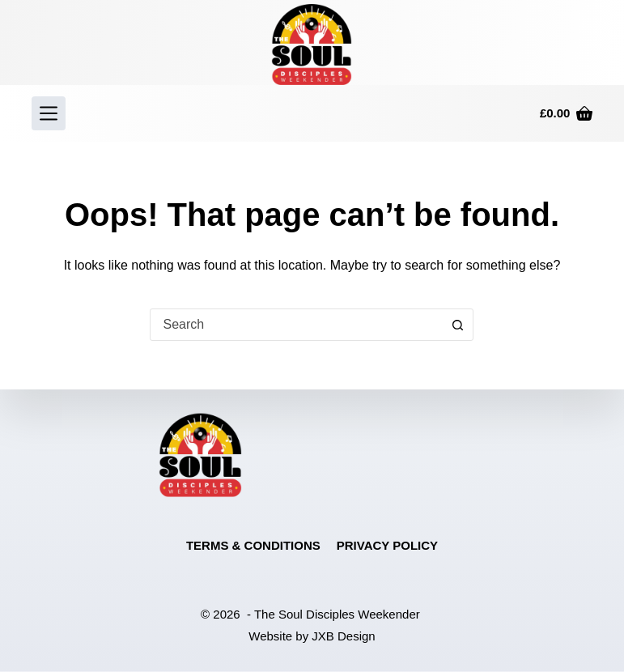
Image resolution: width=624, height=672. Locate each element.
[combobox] (296, 325)
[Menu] (49, 113)
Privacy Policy (387, 545)
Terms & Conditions (253, 545)
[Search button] (457, 325)
